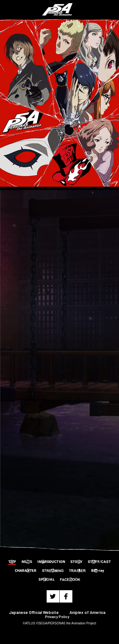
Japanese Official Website (34, 612)
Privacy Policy (57, 616)
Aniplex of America (87, 612)
